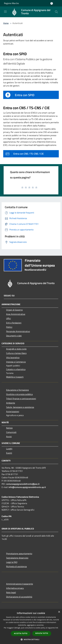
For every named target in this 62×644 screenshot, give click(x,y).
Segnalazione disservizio (17, 558)
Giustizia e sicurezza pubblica (19, 394)
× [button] (59, 612)
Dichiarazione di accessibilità (19, 597)
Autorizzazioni (13, 411)
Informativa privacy (15, 588)
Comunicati (11, 432)
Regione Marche (11, 3)
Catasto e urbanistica (16, 369)
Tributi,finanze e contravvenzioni (21, 399)
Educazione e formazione (17, 390)
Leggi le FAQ (12, 562)
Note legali (11, 592)
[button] (31, 639)
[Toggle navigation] (5, 12)
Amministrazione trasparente (20, 584)
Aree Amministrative (16, 314)
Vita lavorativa (13, 357)
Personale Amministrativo (18, 331)
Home (6, 23)
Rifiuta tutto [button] (42, 633)
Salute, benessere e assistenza (20, 407)
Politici (9, 327)
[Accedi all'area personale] (52, 3)
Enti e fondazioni (14, 323)
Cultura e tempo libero (16, 353)
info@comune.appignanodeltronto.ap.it (27, 487)
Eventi (9, 453)
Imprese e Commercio (16, 362)
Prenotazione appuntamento (19, 554)
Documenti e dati (14, 336)
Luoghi (9, 449)
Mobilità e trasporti (15, 377)
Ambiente (11, 403)
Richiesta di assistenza (16, 566)
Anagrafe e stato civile (16, 349)
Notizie (9, 428)
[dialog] (31, 627)
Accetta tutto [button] (21, 633)
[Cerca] (56, 12)
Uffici (9, 318)
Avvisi (9, 437)
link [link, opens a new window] (57, 628)
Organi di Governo (14, 310)
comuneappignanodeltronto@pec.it (23, 484)
